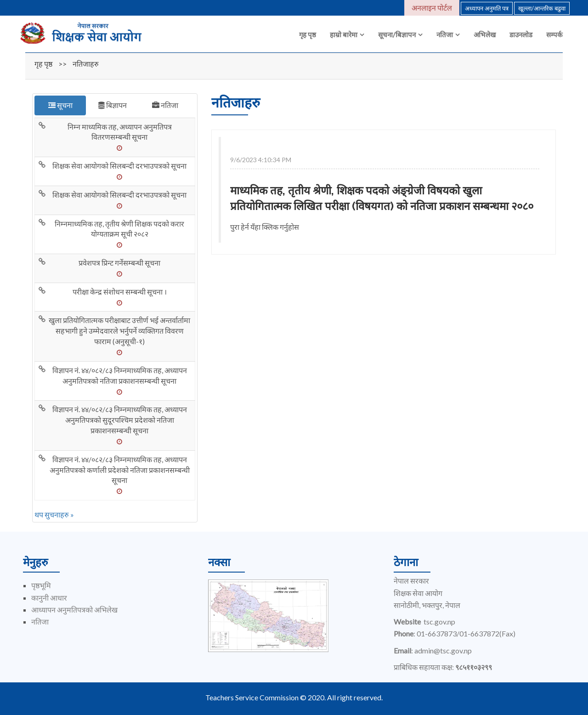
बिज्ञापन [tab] (113, 105)
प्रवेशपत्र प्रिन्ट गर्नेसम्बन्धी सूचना (119, 263)
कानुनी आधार (49, 598)
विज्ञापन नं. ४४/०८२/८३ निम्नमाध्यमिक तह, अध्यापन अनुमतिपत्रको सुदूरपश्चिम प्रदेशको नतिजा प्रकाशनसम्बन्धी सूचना (120, 420)
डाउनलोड (521, 34)
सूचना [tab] (60, 105)
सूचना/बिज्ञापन (397, 34)
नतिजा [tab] (165, 105)
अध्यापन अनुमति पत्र (487, 8)
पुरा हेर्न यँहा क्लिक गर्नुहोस (265, 227)
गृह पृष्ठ (308, 34)
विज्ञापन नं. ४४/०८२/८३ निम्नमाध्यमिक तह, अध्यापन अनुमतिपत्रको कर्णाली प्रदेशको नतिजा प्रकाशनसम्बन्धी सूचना (120, 470)
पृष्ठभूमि (41, 585)
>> (62, 64)
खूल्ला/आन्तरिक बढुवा (542, 8)
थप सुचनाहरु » (54, 514)
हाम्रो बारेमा (344, 34)
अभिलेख (485, 34)
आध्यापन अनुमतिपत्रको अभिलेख (74, 610)
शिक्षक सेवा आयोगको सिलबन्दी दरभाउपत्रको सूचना (119, 166)
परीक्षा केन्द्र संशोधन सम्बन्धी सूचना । (120, 292)
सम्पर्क (554, 34)
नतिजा (445, 34)
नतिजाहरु (86, 64)
